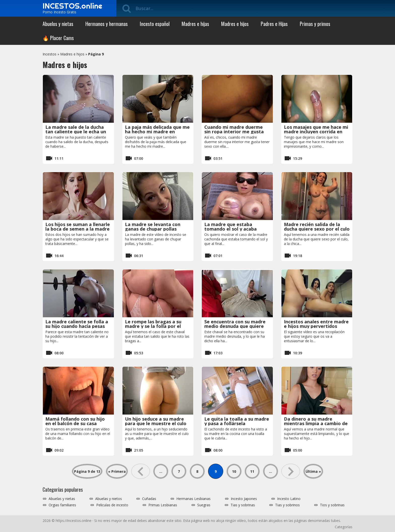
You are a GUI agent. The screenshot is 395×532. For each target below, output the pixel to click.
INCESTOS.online (72, 6)
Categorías (344, 527)
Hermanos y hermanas (107, 24)
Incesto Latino (289, 499)
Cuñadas (149, 499)
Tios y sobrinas (332, 505)
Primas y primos (315, 24)
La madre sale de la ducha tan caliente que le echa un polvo (76, 132)
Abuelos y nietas (58, 24)
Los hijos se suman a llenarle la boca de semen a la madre (78, 227)
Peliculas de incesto (112, 505)
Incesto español (155, 24)
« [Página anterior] (141, 471)
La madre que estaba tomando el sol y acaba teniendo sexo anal (231, 229)
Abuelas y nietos (109, 499)
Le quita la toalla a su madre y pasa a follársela (237, 421)
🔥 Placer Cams (58, 38)
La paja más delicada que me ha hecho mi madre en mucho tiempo (157, 132)
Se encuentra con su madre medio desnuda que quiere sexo (235, 326)
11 (252, 471)
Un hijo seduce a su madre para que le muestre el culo (156, 421)
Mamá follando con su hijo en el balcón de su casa (75, 421)
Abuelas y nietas (62, 499)
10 (234, 471)
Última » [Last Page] (313, 471)
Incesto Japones (244, 499)
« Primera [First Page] (117, 471)
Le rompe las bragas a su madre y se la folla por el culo (153, 326)
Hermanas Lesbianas (193, 499)
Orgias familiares (62, 505)
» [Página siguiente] (291, 471)
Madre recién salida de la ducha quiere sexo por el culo (317, 227)
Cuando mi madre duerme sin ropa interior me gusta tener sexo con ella (234, 132)
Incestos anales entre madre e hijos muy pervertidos (316, 324)
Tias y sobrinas (243, 505)
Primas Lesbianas (163, 505)
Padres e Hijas (274, 24)
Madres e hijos (235, 24)
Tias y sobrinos (287, 505)
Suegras (204, 505)
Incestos (50, 54)
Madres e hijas (195, 24)
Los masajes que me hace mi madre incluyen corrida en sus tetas (316, 132)
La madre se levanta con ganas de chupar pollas (153, 227)
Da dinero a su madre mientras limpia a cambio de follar (316, 423)
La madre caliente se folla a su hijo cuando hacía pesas (77, 324)
